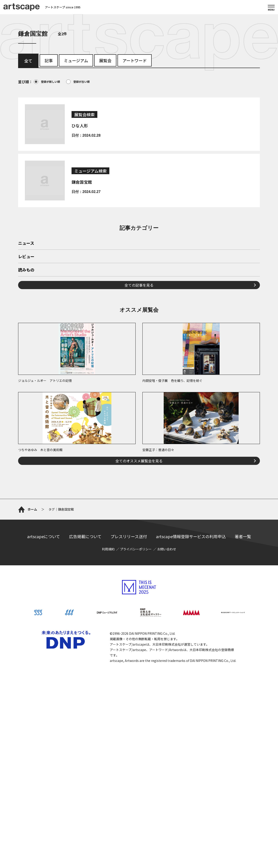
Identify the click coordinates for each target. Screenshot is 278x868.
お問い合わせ (167, 712)
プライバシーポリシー (136, 712)
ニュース (26, 307)
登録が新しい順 (47, 82)
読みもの (26, 333)
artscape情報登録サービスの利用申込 (191, 699)
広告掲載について (85, 699)
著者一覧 (243, 699)
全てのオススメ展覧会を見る (139, 524)
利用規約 (108, 712)
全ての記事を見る (139, 348)
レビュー (26, 320)
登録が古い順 (78, 82)
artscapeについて (44, 699)
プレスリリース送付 (129, 699)
